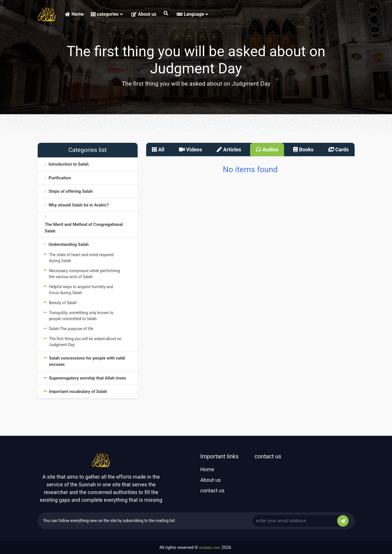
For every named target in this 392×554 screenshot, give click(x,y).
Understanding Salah (69, 244)
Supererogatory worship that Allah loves (88, 378)
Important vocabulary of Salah (78, 392)
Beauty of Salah (63, 303)
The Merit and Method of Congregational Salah (84, 228)
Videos (190, 149)
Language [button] (193, 14)
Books (303, 149)
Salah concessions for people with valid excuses (87, 361)
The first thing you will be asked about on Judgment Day (85, 342)
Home (74, 14)
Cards (339, 149)
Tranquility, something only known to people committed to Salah (81, 316)
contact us (212, 490)
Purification (60, 178)
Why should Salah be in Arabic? (79, 205)
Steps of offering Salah (71, 191)
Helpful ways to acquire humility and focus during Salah (81, 290)
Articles (229, 149)
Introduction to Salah (69, 164)
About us (144, 14)
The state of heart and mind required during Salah (82, 258)
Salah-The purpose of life (71, 329)
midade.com (210, 547)
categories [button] (107, 14)
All (158, 149)
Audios (267, 149)
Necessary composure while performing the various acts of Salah (85, 274)
